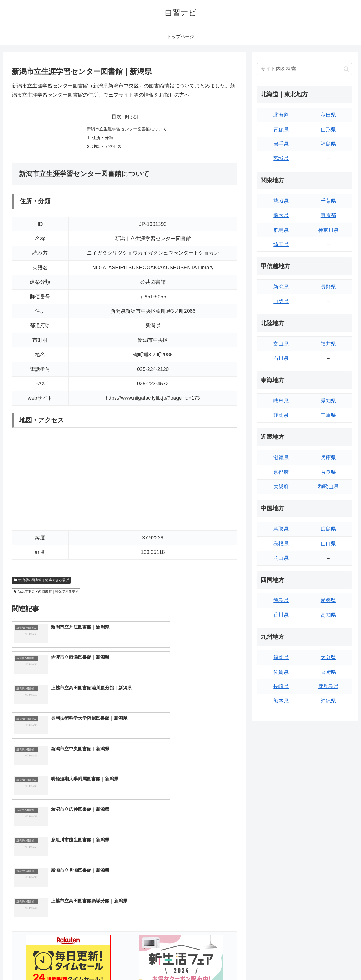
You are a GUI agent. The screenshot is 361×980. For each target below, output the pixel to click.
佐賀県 (281, 672)
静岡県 (281, 415)
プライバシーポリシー (333, 963)
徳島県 (281, 600)
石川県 (281, 358)
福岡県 (281, 657)
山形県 (328, 130)
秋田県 (328, 115)
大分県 (328, 657)
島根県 (281, 544)
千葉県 (328, 201)
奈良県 (328, 472)
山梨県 (281, 301)
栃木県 (281, 215)
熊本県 (281, 701)
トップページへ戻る (289, 963)
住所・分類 (101, 138)
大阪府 (281, 487)
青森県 (281, 130)
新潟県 (281, 287)
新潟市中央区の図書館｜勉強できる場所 (46, 593)
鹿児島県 (328, 686)
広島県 (328, 529)
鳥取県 (281, 529)
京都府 (281, 472)
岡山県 (281, 558)
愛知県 (328, 401)
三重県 (328, 415)
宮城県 (281, 158)
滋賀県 (281, 458)
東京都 (328, 215)
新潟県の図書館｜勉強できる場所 (41, 581)
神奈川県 (328, 230)
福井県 (328, 344)
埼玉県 (281, 244)
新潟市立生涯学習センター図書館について (127, 129)
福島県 (328, 144)
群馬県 (281, 230)
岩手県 (281, 144)
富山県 (281, 344)
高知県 (328, 615)
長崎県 (281, 686)
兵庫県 (328, 458)
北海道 (281, 115)
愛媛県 (328, 600)
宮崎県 (328, 672)
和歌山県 (328, 487)
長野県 (328, 287)
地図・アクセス (105, 148)
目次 (116, 117)
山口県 (328, 544)
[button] (346, 69)
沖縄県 (328, 701)
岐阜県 (281, 401)
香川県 (281, 615)
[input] (305, 69)
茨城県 (281, 201)
